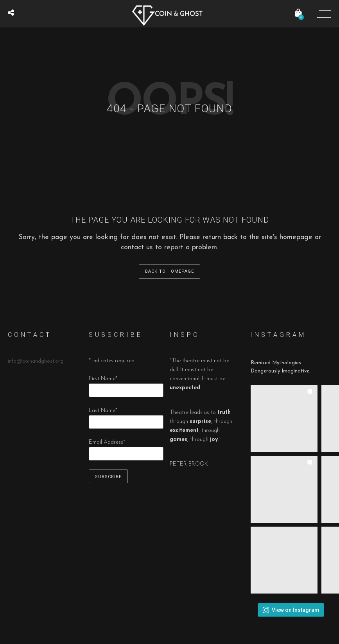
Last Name (103, 411)
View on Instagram (291, 610)
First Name (103, 379)
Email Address (107, 442)
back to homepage (169, 271)
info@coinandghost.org (36, 361)
